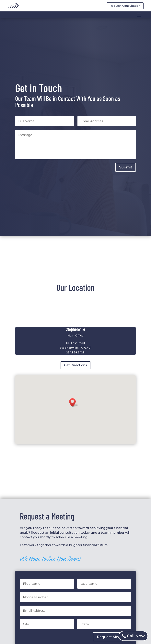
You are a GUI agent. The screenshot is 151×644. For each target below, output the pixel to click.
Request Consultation (125, 6)
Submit (126, 167)
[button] (74, 402)
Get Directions (75, 365)
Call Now (136, 636)
